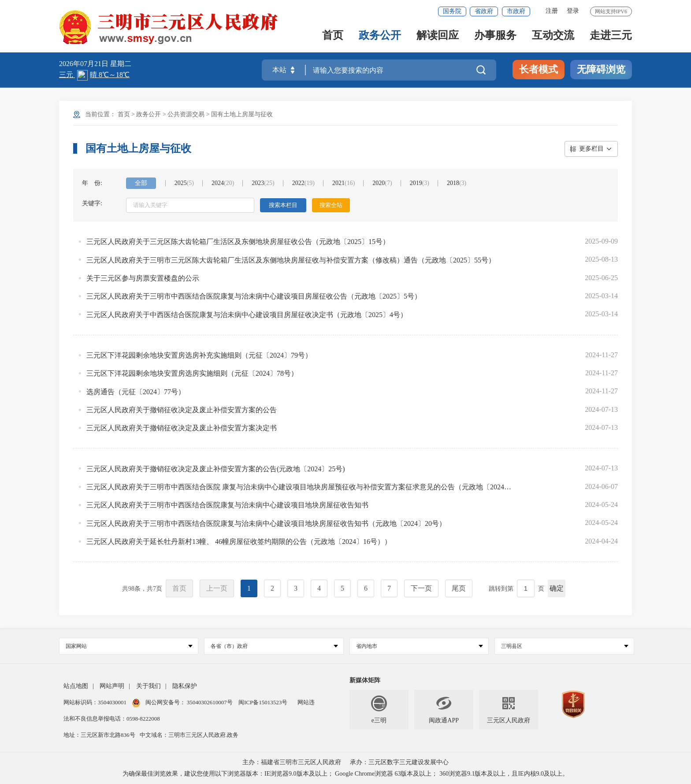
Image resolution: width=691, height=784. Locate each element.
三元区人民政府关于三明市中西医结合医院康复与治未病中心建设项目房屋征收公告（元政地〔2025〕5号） (254, 296)
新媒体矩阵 (365, 680)
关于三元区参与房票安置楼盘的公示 (143, 278)
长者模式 (539, 69)
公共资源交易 (186, 114)
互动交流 (553, 36)
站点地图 (76, 686)
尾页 (459, 588)
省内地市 (420, 646)
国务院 (452, 11)
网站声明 (112, 686)
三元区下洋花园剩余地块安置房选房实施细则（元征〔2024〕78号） (192, 373)
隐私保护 (185, 686)
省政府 (484, 11)
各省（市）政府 (274, 646)
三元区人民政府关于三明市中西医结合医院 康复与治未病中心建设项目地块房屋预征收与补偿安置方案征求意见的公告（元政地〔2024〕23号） (299, 487)
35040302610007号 (210, 702)
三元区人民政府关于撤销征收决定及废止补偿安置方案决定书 (182, 428)
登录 (573, 11)
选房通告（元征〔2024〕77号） (136, 392)
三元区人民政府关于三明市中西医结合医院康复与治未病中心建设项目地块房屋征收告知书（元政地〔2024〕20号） (266, 523)
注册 (552, 11)
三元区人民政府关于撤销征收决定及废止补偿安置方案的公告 (182, 410)
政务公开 (380, 36)
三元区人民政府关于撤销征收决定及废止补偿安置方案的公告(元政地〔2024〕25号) (216, 469)
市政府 (516, 11)
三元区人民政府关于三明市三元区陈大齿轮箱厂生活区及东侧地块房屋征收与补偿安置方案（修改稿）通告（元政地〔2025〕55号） (291, 260)
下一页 (421, 588)
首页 (333, 36)
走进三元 (611, 36)
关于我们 (149, 686)
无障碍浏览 (601, 69)
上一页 (217, 588)
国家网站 (129, 646)
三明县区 (565, 646)
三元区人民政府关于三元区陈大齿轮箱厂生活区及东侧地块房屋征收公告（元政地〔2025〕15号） (238, 242)
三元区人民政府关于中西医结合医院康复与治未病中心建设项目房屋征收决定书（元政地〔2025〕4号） (247, 315)
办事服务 (495, 36)
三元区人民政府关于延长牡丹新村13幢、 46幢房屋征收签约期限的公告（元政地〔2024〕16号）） (239, 542)
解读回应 (438, 36)
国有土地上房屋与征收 (242, 114)
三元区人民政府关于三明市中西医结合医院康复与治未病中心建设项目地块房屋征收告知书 (227, 505)
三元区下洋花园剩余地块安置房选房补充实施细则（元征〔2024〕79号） (199, 355)
